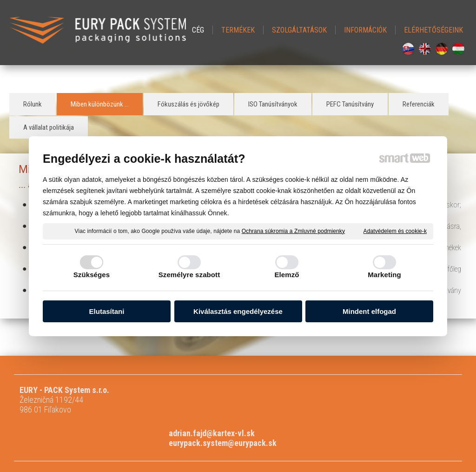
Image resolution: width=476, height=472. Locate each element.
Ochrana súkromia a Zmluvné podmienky (293, 232)
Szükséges (92, 275)
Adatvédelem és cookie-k (395, 232)
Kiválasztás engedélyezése (238, 312)
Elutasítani (107, 312)
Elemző (287, 275)
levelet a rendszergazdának (192, 442)
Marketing (384, 275)
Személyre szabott (189, 275)
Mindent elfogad (369, 312)
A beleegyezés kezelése (334, 442)
